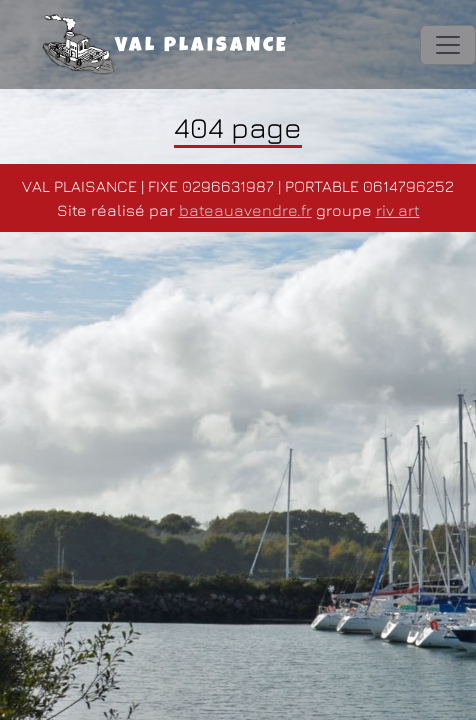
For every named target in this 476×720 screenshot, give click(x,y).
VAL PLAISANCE (165, 44)
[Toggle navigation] (448, 45)
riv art (398, 210)
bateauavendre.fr (245, 210)
